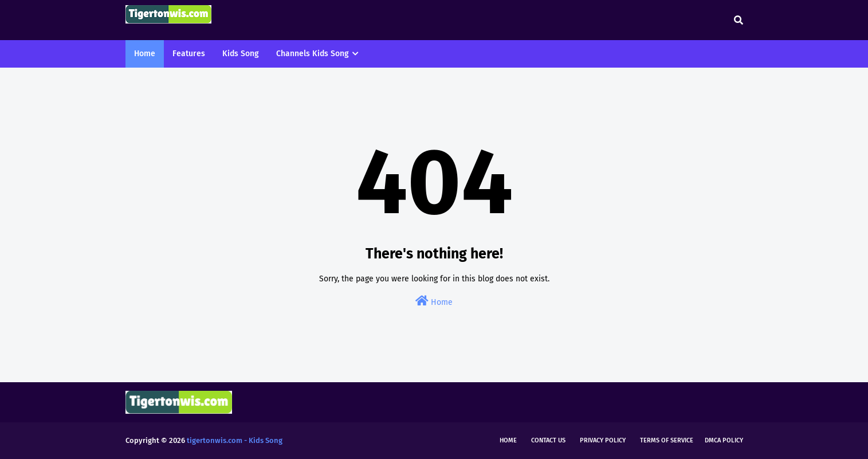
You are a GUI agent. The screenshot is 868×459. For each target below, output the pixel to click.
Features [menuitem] (189, 54)
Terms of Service (667, 440)
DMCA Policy (724, 440)
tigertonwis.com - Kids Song (235, 440)
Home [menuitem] (145, 54)
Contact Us (548, 440)
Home (434, 301)
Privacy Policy (603, 440)
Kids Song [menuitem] (241, 54)
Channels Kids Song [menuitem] (313, 54)
